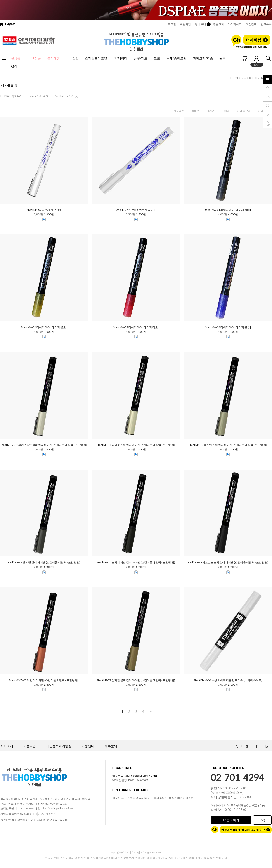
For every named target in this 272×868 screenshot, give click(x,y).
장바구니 (202, 24)
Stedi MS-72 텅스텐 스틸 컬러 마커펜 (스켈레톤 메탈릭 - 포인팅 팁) (228, 445)
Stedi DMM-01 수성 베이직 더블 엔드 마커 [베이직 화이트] (228, 680)
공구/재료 (141, 58)
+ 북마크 (10, 24)
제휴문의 (111, 746)
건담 (76, 58)
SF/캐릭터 (120, 58)
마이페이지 (235, 24)
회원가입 (185, 24)
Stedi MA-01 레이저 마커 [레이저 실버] (228, 210)
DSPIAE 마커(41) (12, 96)
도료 (157, 58)
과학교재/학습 (203, 58)
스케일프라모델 (96, 58)
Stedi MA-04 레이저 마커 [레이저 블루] (228, 327)
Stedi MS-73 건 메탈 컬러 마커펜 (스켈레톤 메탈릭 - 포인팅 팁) (44, 562)
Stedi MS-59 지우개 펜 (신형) (44, 210)
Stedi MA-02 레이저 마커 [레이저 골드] (44, 327)
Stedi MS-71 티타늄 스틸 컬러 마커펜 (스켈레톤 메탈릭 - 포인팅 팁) (136, 445)
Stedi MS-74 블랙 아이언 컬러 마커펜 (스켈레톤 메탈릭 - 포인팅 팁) (136, 562)
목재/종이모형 (176, 58)
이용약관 (30, 746)
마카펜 (253, 78)
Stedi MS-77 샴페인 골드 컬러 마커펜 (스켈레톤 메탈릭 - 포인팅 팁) (136, 680)
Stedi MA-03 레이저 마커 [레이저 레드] (136, 327)
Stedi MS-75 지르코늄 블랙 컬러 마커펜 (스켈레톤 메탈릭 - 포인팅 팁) (228, 562)
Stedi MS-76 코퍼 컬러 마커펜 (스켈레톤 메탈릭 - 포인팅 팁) (44, 680)
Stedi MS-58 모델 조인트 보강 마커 (136, 210)
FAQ (262, 820)
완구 (222, 58)
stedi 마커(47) (39, 96)
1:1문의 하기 (231, 820)
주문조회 (218, 24)
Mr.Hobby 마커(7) (66, 96)
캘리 (14, 66)
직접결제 (251, 24)
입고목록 (266, 24)
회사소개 (7, 746)
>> (150, 712)
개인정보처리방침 (59, 746)
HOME (235, 78)
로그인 (172, 24)
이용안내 (88, 746)
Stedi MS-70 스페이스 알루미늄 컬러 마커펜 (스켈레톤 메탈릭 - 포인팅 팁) (44, 445)
